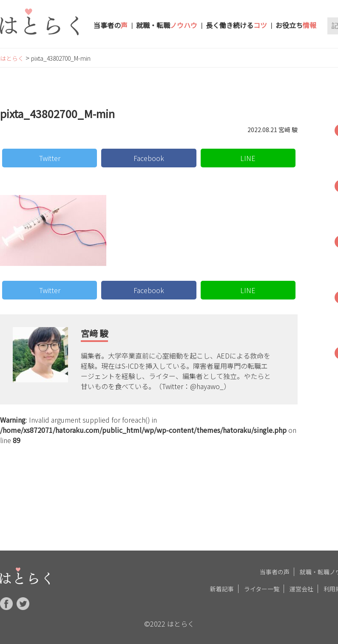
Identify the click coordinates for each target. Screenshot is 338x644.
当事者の (111, 25)
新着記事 (222, 587)
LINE (248, 158)
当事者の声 (275, 570)
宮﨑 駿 (94, 333)
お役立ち (296, 25)
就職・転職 (167, 25)
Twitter (50, 158)
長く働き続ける (236, 25)
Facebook (149, 158)
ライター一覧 (262, 587)
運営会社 (301, 587)
